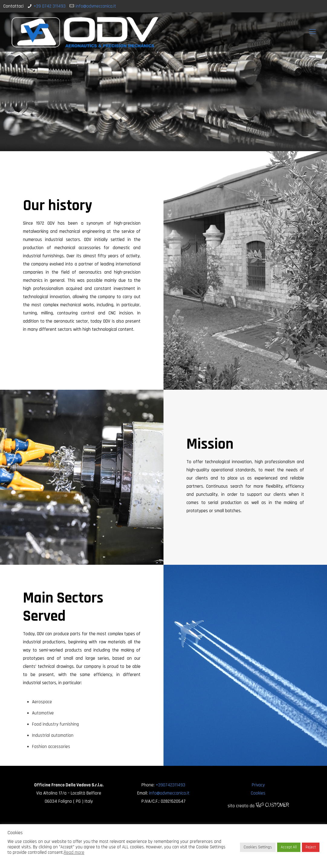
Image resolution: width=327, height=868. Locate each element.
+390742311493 (170, 785)
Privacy (258, 785)
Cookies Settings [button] (258, 847)
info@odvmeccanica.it (96, 6)
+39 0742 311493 (50, 6)
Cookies (258, 793)
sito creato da (258, 806)
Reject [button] (311, 847)
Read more (74, 852)
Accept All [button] (289, 847)
